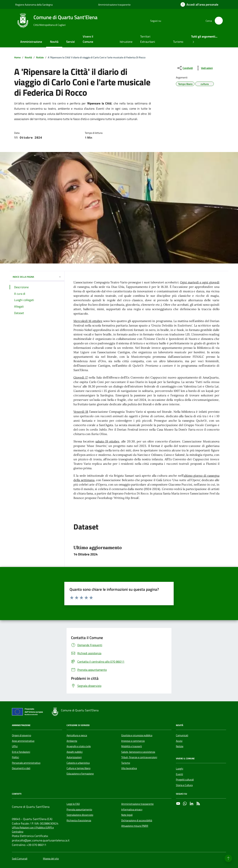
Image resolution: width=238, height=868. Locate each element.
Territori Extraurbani (148, 39)
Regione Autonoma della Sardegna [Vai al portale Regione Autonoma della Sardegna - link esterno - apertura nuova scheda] (34, 5)
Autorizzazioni (74, 757)
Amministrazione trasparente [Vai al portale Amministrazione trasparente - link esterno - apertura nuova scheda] (114, 5)
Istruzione (126, 42)
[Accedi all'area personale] (199, 4)
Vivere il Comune (88, 39)
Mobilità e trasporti (132, 746)
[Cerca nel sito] (219, 21)
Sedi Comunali (20, 859)
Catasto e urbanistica (78, 763)
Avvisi (179, 741)
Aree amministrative (23, 741)
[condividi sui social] (185, 68)
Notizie (180, 746)
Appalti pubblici (75, 752)
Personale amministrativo (26, 763)
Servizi (70, 42)
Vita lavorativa (129, 768)
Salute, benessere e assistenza (138, 752)
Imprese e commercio (133, 741)
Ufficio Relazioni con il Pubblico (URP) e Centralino (33, 830)
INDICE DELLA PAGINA (37, 277)
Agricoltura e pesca (77, 735)
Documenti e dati (21, 768)
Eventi (179, 774)
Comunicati (182, 735)
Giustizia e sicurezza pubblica (137, 735)
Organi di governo (21, 735)
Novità (54, 42)
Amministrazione (31, 42)
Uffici (15, 746)
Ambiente (72, 741)
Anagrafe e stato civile (79, 746)
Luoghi (180, 769)
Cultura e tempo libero (78, 768)
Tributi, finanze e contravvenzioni (139, 757)
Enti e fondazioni (21, 752)
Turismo (178, 42)
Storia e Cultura (184, 785)
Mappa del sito (51, 859)
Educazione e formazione (80, 774)
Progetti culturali (185, 780)
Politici (15, 757)
